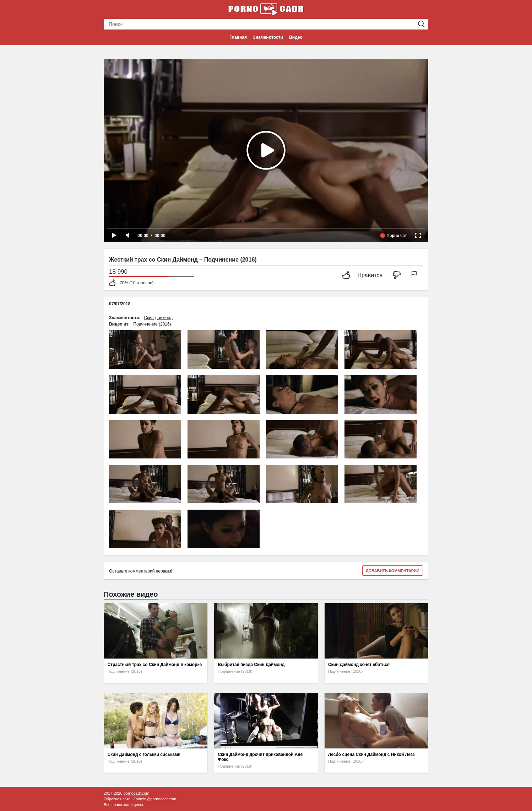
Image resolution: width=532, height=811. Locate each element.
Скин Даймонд (158, 318)
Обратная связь (118, 799)
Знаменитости (268, 37)
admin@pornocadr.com (156, 799)
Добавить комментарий (393, 571)
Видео (296, 37)
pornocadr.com (137, 793)
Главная (238, 37)
